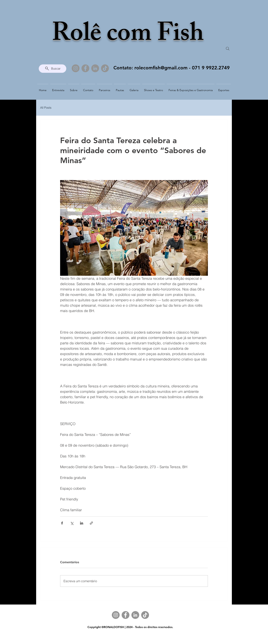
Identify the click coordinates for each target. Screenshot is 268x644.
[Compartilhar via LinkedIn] (82, 523)
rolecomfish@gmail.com (161, 68)
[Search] (228, 49)
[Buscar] (53, 69)
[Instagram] (76, 68)
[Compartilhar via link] (91, 523)
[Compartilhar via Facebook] (62, 523)
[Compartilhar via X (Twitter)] (72, 523)
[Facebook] (85, 68)
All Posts (46, 108)
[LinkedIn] (95, 68)
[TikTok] (105, 68)
